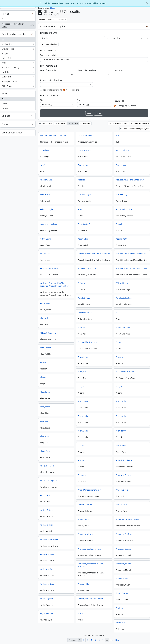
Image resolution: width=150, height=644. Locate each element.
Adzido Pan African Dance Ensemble (131, 268)
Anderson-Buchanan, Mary (89, 549)
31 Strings (44, 150)
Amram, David (122, 490)
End (79, 100)
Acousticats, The (85, 224)
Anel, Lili (119, 608)
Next (117, 640)
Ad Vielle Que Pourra (49, 268)
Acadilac (81, 180)
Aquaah (119, 224)
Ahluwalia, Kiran (85, 313)
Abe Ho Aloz (83, 165)
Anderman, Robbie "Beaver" (128, 519)
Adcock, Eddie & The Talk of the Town (94, 254)
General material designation (53, 80)
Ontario (18, 109)
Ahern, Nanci (46, 303)
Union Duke (18, 59)
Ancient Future (122, 505)
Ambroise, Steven (123, 475)
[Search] (72, 38)
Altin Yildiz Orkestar (124, 460)
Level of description (12, 133)
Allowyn (81, 446)
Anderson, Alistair (86, 534)
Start (42, 100)
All (3, 19)
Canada (18, 104)
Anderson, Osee (47, 569)
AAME (43, 165)
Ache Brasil (45, 195)
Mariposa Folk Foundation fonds (18, 25)
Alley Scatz (45, 436)
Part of (5, 14)
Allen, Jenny (83, 401)
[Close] (147, 3)
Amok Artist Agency (48, 481)
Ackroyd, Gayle (84, 195)
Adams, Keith (121, 239)
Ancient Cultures (85, 505)
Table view (85, 123)
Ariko (18, 63)
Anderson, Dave (47, 554)
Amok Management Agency (90, 490)
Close (52, 8)
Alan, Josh (44, 318)
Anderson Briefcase (124, 534)
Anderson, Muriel (123, 564)
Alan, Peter (83, 327)
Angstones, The (47, 613)
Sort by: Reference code (118, 123)
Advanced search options (53, 26)
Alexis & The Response (88, 342)
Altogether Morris (48, 466)
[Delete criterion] (147, 38)
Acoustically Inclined (125, 209)
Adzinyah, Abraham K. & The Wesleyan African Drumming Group (55, 285)
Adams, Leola (46, 254)
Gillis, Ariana (18, 87)
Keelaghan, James (18, 82)
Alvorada (82, 475)
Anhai (80, 613)
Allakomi (119, 357)
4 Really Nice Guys (124, 150)
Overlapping (122, 106)
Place (5, 94)
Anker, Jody (121, 623)
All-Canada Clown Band (126, 372)
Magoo (18, 54)
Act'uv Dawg (45, 239)
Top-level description (49, 55)
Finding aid (119, 70)
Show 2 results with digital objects (135, 129)
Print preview (46, 123)
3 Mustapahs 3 (84, 150)
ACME (80, 209)
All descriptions (72, 90)
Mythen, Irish (18, 45)
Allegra (43, 377)
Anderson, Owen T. (124, 578)
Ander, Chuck (84, 519)
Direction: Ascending (139, 123)
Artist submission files (87, 136)
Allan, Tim (82, 372)
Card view (73, 123)
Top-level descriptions (52, 90)
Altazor (81, 460)
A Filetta (81, 283)
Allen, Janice (45, 392)
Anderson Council (123, 549)
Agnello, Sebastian (124, 298)
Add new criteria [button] (49, 44)
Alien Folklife (45, 348)
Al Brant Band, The (48, 333)
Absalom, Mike (46, 180)
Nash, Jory (18, 73)
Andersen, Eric (46, 525)
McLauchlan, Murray (18, 68)
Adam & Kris (83, 239)
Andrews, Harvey (85, 584)
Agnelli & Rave (84, 298)
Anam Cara (45, 495)
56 (112, 640)
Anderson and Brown (49, 540)
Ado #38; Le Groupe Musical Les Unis (132, 254)
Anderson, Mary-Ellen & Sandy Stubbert (91, 565)
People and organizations (15, 34)
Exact (133, 106)
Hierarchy (60, 123)
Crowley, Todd (18, 49)
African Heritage (123, 283)
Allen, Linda (121, 401)
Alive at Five (83, 357)
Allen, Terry (121, 431)
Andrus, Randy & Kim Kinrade (91, 599)
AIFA (118, 313)
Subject (6, 116)
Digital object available (87, 70)
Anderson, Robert (48, 584)
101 (117, 136)
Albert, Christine (123, 327)
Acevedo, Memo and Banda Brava (130, 180)
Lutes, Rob (18, 77)
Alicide (119, 342)
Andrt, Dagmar (122, 593)
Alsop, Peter (121, 446)
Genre (5, 124)
